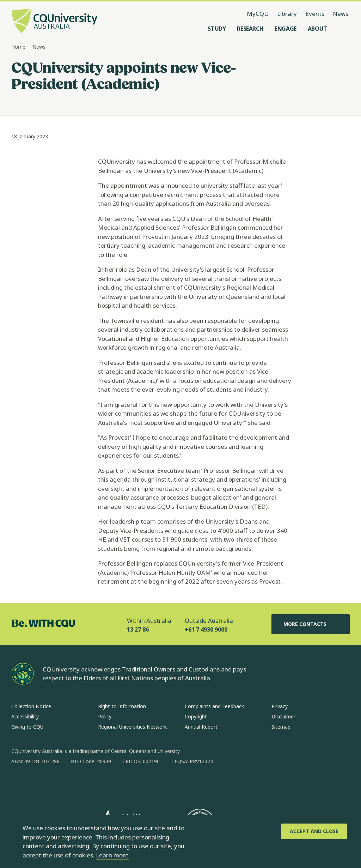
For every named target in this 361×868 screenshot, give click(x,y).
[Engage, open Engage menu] (286, 29)
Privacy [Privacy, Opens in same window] (280, 706)
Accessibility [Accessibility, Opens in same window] (25, 716)
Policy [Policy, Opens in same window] (105, 716)
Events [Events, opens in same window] (315, 14)
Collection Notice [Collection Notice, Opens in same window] (31, 706)
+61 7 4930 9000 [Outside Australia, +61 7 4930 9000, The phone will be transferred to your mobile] (206, 629)
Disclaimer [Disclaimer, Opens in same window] (283, 716)
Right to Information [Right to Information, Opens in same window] (122, 706)
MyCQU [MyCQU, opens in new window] (258, 14)
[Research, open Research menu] (250, 29)
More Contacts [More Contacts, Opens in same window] (311, 624)
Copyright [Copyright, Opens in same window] (196, 716)
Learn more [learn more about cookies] (112, 855)
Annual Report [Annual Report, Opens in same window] (201, 727)
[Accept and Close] (314, 831)
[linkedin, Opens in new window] (56, 784)
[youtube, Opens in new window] (92, 784)
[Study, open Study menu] (217, 29)
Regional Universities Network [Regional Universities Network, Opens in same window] (132, 727)
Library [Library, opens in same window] (287, 14)
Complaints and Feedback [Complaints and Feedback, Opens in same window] (214, 706)
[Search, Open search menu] (343, 29)
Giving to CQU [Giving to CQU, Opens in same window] (27, 727)
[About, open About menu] (317, 29)
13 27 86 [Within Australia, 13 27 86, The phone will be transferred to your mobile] (138, 629)
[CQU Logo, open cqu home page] (55, 22)
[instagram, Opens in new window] (37, 784)
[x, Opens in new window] (74, 784)
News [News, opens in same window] (341, 14)
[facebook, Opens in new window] (19, 784)
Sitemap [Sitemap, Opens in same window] (281, 727)
